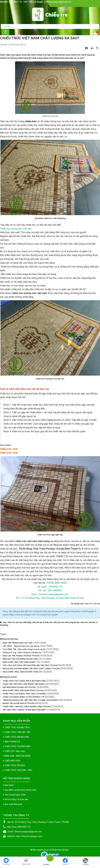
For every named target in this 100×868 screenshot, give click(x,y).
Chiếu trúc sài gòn (60, 850)
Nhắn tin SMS (26, 861)
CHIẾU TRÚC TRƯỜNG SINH (17, 746)
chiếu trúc (31, 121)
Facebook (66, 861)
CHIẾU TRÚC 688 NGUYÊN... (17, 737)
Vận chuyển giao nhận (15, 795)
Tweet (3, 634)
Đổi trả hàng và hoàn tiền (17, 799)
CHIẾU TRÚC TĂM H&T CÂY (18, 732)
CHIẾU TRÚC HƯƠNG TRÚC (17, 727)
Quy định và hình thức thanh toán (21, 790)
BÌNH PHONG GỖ (12, 742)
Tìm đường (86, 862)
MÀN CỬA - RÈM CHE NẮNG (18, 756)
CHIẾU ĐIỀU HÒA (12, 761)
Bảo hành (9, 785)
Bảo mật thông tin (13, 804)
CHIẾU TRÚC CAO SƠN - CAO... (19, 770)
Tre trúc (36, 236)
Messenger (6, 861)
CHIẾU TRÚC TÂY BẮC (15, 765)
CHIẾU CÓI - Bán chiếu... (16, 751)
